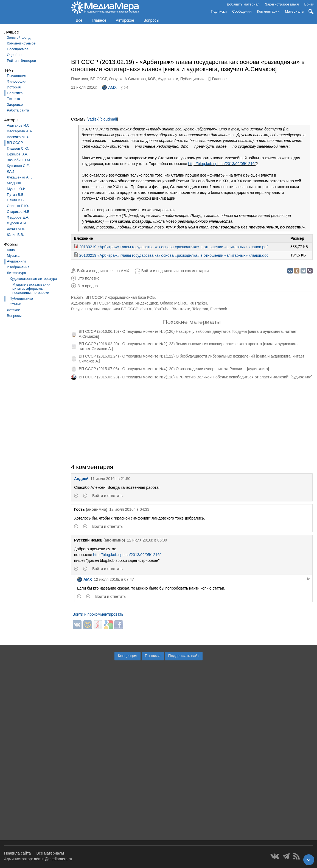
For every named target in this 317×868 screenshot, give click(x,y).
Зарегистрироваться (282, 4)
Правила (153, 656)
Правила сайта (17, 853)
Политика (15, 93)
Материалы (294, 11)
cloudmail (109, 119)
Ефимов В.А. (18, 154)
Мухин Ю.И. (17, 189)
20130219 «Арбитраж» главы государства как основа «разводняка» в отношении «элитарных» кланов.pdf (173, 247)
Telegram (200, 309)
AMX (109, 87)
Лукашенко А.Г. (19, 177)
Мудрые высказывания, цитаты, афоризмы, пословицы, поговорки (32, 288)
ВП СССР (15, 143)
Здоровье (15, 104)
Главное (99, 20)
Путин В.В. (16, 195)
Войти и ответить (107, 496)
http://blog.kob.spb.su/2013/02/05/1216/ (222, 164)
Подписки (219, 11)
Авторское (125, 20)
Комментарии (268, 11)
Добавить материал (243, 4)
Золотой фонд (19, 37)
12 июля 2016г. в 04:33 (129, 509)
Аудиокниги (16, 261)
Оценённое (16, 55)
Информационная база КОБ (130, 297)
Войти (309, 4)
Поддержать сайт (184, 656)
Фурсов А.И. (17, 223)
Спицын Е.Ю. (18, 206)
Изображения (18, 267)
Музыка (13, 256)
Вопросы (151, 20)
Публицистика (21, 298)
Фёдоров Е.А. (18, 217)
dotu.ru (146, 309)
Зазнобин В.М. (19, 160)
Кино (11, 250)
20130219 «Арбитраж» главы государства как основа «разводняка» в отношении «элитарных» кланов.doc (174, 255)
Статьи (15, 304)
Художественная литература (33, 279)
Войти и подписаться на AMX (103, 271)
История (14, 87)
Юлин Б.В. (16, 235)
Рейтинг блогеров (21, 61)
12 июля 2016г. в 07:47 (114, 579)
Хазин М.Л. (16, 229)
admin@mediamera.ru (53, 859)
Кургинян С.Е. (18, 166)
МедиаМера (122, 303)
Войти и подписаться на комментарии (175, 271)
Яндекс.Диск (146, 303)
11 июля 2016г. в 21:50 (110, 479)
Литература (16, 273)
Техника (13, 99)
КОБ (152, 79)
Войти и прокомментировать (98, 614)
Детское (13, 310)
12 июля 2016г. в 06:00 (147, 540)
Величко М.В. (18, 137)
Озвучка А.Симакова (127, 79)
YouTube (162, 309)
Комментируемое (21, 43)
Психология (16, 76)
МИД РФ (14, 183)
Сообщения (242, 11)
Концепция (127, 656)
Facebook (219, 309)
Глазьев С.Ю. (18, 148)
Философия (17, 81)
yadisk (93, 119)
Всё (79, 20)
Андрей (81, 479)
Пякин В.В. (16, 200)
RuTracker (198, 303)
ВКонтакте (181, 309)
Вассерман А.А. (20, 131)
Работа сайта (18, 110)
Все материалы (50, 853)
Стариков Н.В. (19, 212)
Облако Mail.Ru (174, 303)
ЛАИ (11, 171)
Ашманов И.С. (19, 125)
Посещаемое (18, 49)
